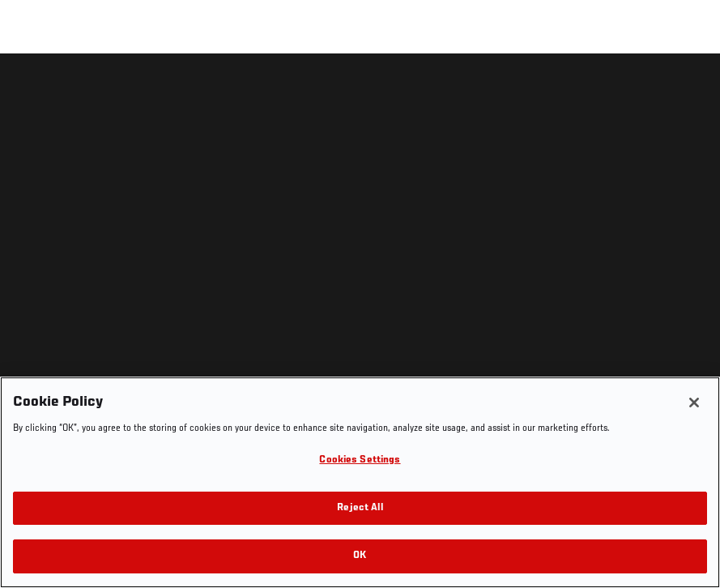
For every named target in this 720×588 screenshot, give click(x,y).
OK (360, 556)
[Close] (694, 403)
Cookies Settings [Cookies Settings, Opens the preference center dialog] (360, 460)
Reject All (360, 508)
